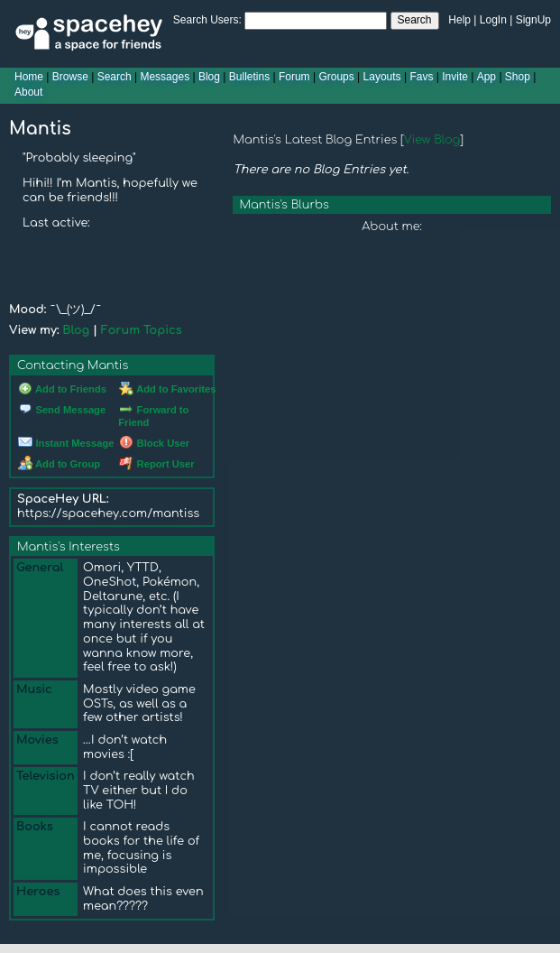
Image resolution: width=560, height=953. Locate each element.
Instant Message (66, 443)
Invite (455, 77)
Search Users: (207, 20)
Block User (154, 443)
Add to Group (59, 464)
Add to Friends (62, 389)
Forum (294, 77)
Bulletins (249, 77)
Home (29, 77)
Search (415, 20)
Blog (209, 77)
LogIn (493, 20)
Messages (165, 77)
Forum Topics (142, 330)
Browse (70, 77)
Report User (156, 464)
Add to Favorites (167, 389)
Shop (518, 77)
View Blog (432, 140)
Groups (336, 77)
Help (459, 20)
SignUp (533, 20)
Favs (421, 77)
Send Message (62, 410)
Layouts (382, 77)
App (487, 77)
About (28, 92)
